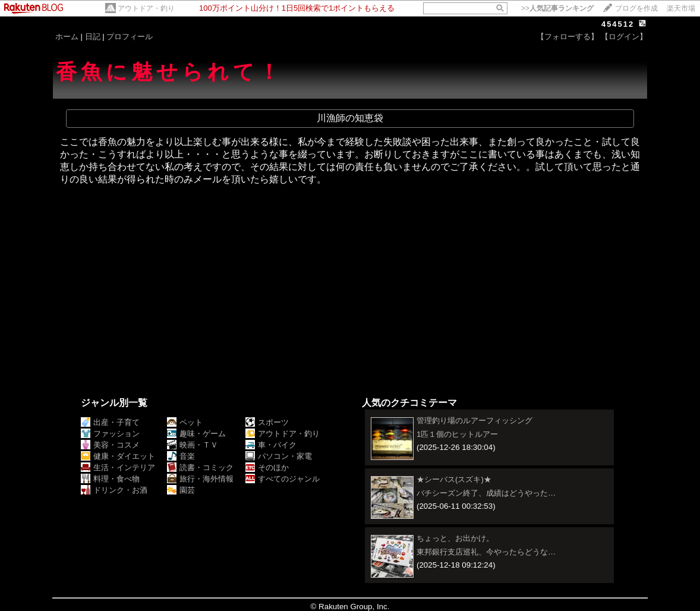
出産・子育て (110, 422)
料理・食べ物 (110, 479)
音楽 (181, 456)
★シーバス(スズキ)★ (454, 479)
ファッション (110, 434)
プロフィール (130, 37)
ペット (185, 422)
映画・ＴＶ (193, 445)
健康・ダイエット (118, 456)
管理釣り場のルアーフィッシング (474, 421)
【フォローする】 (567, 37)
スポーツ (267, 422)
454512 (618, 24)
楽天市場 (681, 8)
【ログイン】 (624, 37)
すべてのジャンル (283, 479)
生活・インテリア (118, 467)
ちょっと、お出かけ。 (455, 538)
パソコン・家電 (279, 456)
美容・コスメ (110, 445)
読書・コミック (200, 467)
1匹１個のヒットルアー (457, 434)
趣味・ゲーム (196, 434)
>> (557, 8)
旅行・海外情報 (200, 479)
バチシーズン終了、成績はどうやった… (486, 493)
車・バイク (271, 445)
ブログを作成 (636, 8)
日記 (93, 37)
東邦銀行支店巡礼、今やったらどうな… (486, 552)
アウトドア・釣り (146, 8)
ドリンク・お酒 (114, 490)
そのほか (267, 467)
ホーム (67, 37)
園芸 (181, 490)
